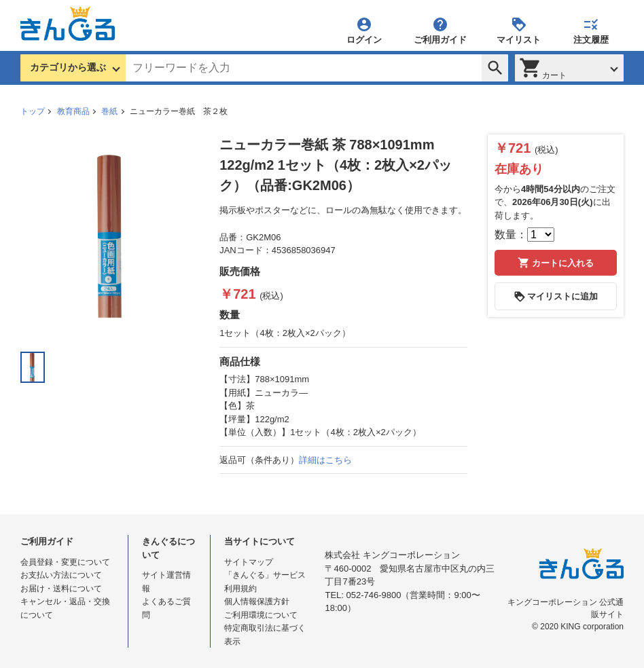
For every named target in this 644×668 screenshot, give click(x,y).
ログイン (364, 30)
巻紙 (109, 111)
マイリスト (519, 30)
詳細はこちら (325, 460)
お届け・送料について (61, 589)
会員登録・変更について (65, 562)
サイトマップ (249, 562)
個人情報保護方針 (257, 601)
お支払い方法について (61, 575)
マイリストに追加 (556, 297)
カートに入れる (556, 263)
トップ (33, 111)
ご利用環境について (261, 615)
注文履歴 (591, 30)
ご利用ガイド (440, 30)
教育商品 (73, 111)
